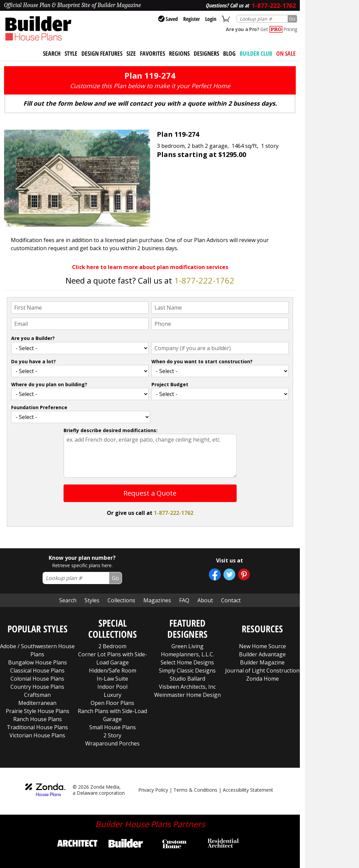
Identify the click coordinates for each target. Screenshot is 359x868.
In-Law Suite (112, 679)
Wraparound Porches (112, 743)
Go (292, 19)
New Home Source (262, 646)
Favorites (152, 53)
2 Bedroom (112, 646)
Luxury (113, 695)
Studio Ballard (187, 679)
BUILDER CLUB (256, 53)
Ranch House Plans (38, 719)
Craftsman (37, 695)
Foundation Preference (39, 407)
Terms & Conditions (195, 790)
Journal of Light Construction (262, 670)
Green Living (187, 646)
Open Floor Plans (112, 703)
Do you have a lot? (33, 361)
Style (71, 53)
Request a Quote (150, 493)
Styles (92, 600)
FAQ (184, 600)
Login (211, 19)
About (205, 600)
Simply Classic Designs (187, 670)
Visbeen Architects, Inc (187, 687)
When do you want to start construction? (202, 361)
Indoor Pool (112, 687)
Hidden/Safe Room (113, 670)
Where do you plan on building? (49, 384)
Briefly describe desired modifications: (111, 430)
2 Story (112, 735)
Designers (206, 53)
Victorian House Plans (37, 735)
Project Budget (170, 384)
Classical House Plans (37, 670)
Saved (168, 19)
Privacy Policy (153, 790)
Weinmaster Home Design (187, 695)
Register (192, 19)
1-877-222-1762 (204, 280)
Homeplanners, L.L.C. (187, 654)
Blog (229, 53)
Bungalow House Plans (38, 662)
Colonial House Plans (37, 679)
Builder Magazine (262, 662)
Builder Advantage (262, 654)
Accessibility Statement (248, 790)
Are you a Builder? (33, 338)
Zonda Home (262, 679)
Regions (179, 53)
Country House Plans (37, 687)
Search (68, 600)
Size (131, 53)
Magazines (157, 600)
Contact (231, 600)
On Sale (286, 53)
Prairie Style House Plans (38, 711)
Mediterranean (37, 703)
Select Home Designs (187, 662)
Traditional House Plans (37, 727)
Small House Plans (113, 727)
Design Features (102, 53)
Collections (121, 600)
